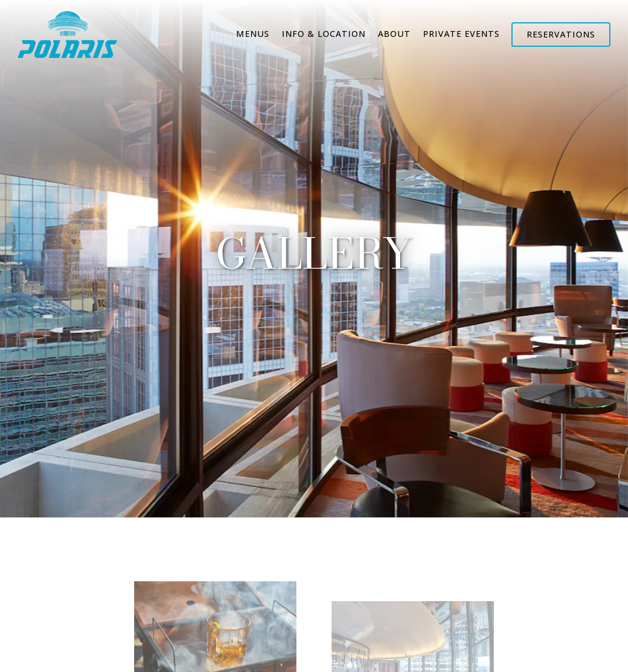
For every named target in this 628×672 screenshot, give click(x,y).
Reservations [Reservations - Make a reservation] (561, 34)
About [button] (394, 34)
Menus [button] (253, 34)
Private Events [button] (461, 34)
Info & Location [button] (324, 34)
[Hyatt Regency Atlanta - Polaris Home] (67, 33)
